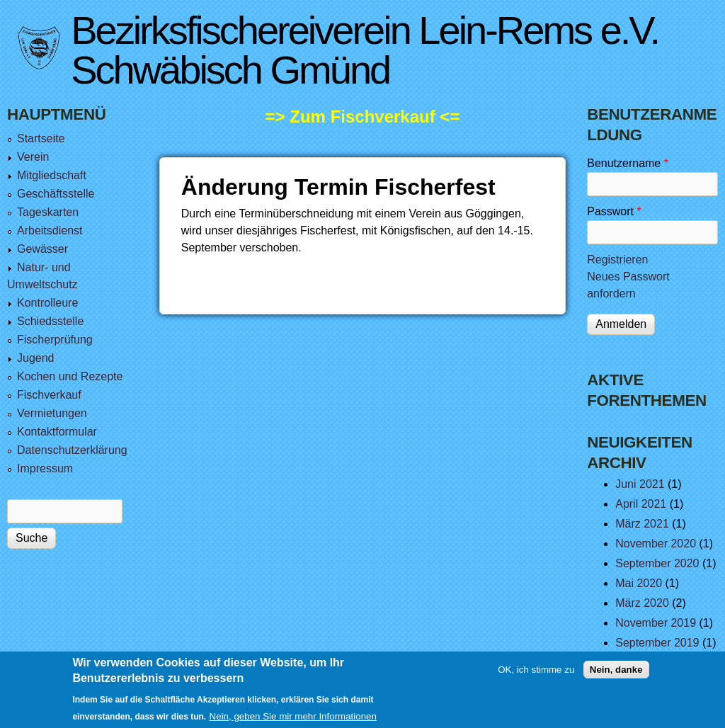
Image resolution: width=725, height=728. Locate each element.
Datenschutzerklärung (72, 450)
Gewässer (42, 249)
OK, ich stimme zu (536, 675)
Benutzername (628, 163)
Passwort (614, 211)
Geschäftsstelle (56, 194)
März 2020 (642, 603)
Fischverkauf (49, 395)
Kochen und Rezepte (70, 376)
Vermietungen (52, 413)
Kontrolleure (47, 303)
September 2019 (657, 643)
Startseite (41, 138)
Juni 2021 (640, 484)
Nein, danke (616, 675)
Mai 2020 (639, 583)
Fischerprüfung (55, 340)
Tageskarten (48, 212)
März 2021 (642, 524)
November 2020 (656, 544)
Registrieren (617, 260)
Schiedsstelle (50, 321)
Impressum (45, 468)
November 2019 (656, 623)
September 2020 (657, 563)
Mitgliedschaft (52, 175)
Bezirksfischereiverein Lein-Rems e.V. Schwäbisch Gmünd (365, 50)
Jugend (36, 358)
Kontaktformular (57, 432)
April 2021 (641, 504)
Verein (33, 157)
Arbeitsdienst (50, 231)
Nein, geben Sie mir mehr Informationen (293, 721)
